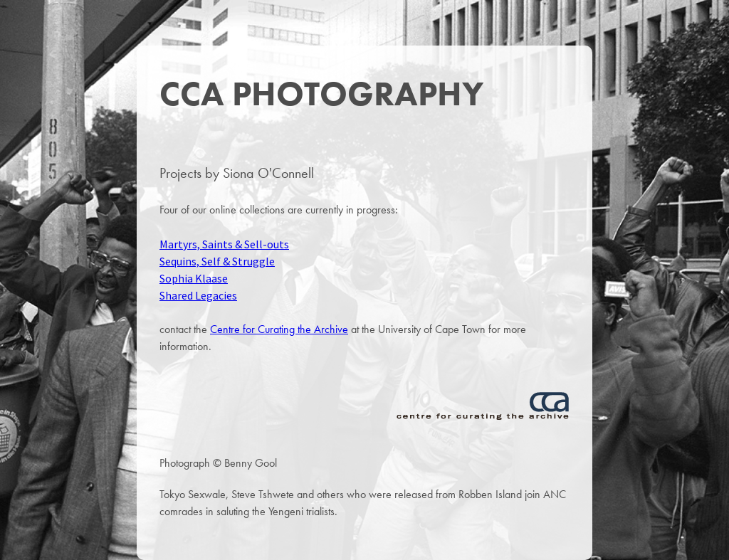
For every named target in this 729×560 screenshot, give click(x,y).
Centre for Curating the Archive (279, 329)
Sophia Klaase (194, 278)
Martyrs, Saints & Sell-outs (224, 244)
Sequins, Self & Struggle (217, 261)
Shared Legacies (198, 295)
